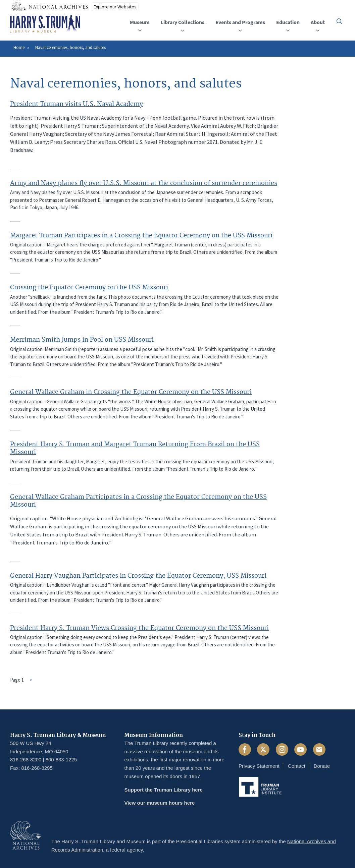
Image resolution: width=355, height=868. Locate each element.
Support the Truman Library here (163, 790)
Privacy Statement (259, 766)
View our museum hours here (159, 803)
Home (19, 47)
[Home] (45, 24)
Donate (322, 766)
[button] (339, 21)
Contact (297, 766)
